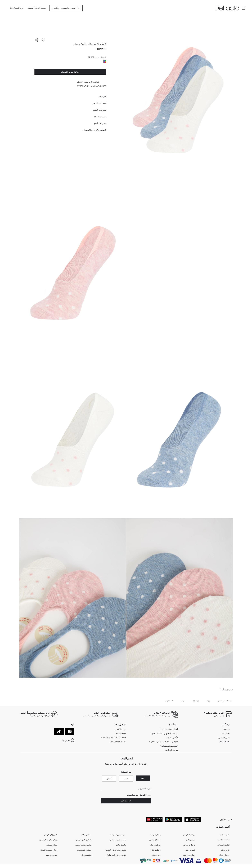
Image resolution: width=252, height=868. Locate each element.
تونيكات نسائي (189, 845)
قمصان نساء (224, 855)
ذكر (126, 778)
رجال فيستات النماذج (48, 850)
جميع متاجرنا (225, 835)
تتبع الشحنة (172, 738)
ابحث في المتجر (99, 103)
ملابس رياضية (52, 855)
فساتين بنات (86, 835)
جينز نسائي (156, 855)
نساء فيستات (52, 845)
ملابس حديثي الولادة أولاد (116, 855)
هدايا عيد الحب (224, 840)
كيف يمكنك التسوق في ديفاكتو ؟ (164, 742)
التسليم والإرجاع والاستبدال (95, 130)
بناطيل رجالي (155, 845)
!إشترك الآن (126, 801)
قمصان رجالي (155, 840)
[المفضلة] (31, 8)
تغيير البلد (66, 740)
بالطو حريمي (155, 835)
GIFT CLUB (224, 742)
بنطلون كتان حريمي (83, 840)
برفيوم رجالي (86, 855)
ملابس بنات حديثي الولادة (116, 850)
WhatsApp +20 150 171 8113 (113, 738)
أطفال (109, 778)
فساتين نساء (190, 850)
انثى (143, 778)
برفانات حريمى (189, 835)
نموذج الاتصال (121, 729)
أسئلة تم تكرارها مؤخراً (169, 729)
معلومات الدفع (100, 123)
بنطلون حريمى (189, 855)
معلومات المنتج (100, 110)
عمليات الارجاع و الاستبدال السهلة (164, 733)
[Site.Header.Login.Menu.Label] (244, 8)
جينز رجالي (190, 840)
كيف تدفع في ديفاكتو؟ (169, 746)
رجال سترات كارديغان (48, 840)
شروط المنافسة (171, 750)
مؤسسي (226, 729)
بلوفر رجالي (225, 850)
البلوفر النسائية (223, 845)
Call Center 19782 (118, 742)
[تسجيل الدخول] (40, 8)
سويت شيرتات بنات (118, 835)
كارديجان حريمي (50, 835)
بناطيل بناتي (121, 845)
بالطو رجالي (156, 850)
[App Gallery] (154, 819)
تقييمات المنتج (100, 117)
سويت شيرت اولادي (118, 840)
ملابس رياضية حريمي (83, 845)
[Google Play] (173, 819)
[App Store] (193, 819)
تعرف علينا (225, 733)
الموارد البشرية (223, 738)
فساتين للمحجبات (84, 850)
